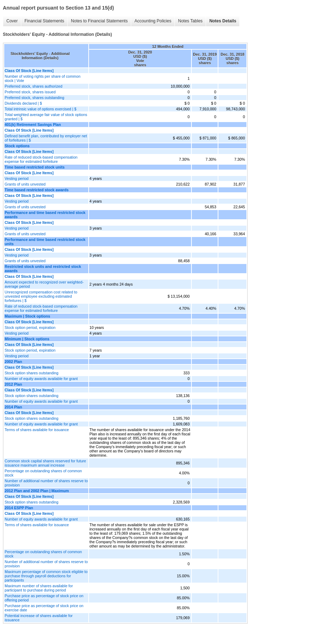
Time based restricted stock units (35, 167)
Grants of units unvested (25, 184)
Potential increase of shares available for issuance (39, 618)
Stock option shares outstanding (32, 373)
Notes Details (223, 21)
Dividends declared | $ (23, 103)
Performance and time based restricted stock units (45, 242)
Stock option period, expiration (30, 327)
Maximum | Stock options (27, 316)
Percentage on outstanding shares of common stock (43, 473)
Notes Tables (190, 21)
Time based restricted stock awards (37, 190)
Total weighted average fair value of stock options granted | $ (46, 117)
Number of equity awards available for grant (41, 379)
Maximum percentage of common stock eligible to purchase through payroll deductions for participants (46, 576)
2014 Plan (13, 407)
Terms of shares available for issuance (37, 430)
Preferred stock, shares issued (30, 92)
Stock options (17, 146)
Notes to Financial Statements (99, 21)
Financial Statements (44, 21)
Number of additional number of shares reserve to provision (46, 483)
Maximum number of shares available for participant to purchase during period (39, 588)
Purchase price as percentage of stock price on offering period (44, 598)
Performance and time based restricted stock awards (45, 215)
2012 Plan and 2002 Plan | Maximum (37, 491)
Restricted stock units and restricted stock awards (43, 269)
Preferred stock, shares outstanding (34, 98)
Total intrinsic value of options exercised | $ (40, 109)
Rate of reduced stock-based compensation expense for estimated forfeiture (41, 159)
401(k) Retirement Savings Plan (33, 125)
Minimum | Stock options (27, 339)
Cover (12, 21)
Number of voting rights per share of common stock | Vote (43, 78)
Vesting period (17, 178)
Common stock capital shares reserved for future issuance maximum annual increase (45, 463)
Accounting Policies (153, 21)
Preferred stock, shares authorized (34, 86)
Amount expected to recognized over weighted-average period (44, 284)
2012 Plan (13, 384)
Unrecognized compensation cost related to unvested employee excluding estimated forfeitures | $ (41, 296)
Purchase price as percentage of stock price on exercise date (44, 608)
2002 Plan (13, 362)
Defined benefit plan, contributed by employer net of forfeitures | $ (46, 138)
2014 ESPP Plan (19, 508)
